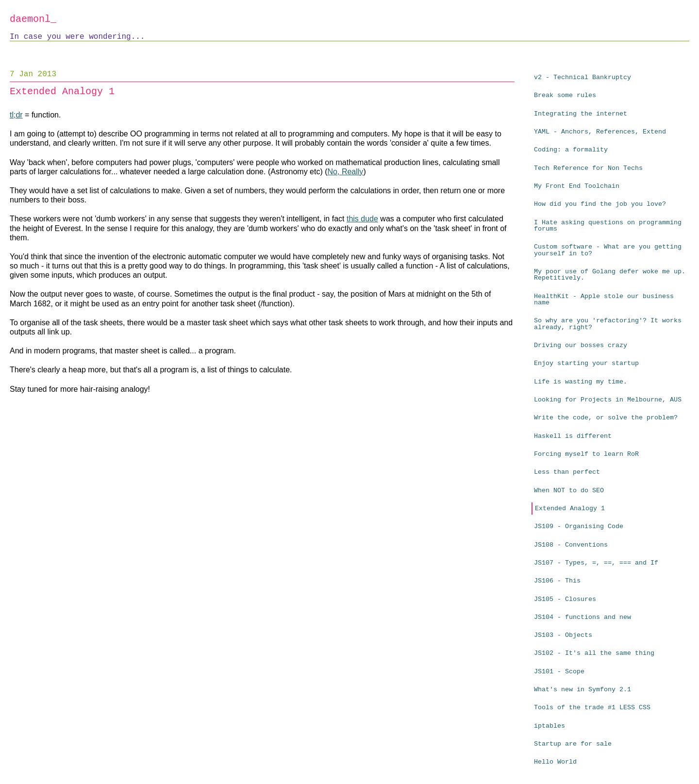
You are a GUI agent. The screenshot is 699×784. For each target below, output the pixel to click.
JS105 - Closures (565, 599)
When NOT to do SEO (569, 491)
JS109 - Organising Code (579, 526)
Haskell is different (573, 436)
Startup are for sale (573, 744)
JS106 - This (557, 581)
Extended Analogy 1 (570, 509)
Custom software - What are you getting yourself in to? (608, 250)
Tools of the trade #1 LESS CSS (592, 708)
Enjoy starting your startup (586, 363)
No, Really (346, 172)
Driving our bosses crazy (581, 345)
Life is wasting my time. (581, 382)
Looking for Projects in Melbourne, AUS (608, 400)
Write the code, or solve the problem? (606, 418)
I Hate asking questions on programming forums (608, 226)
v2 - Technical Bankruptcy (582, 77)
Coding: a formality (571, 150)
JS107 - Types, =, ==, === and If (596, 563)
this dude (362, 219)
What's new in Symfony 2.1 (582, 690)
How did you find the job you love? (600, 204)
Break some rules (565, 95)
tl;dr (16, 115)
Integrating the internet (581, 114)
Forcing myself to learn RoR (586, 454)
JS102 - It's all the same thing (594, 653)
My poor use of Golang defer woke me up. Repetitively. (610, 275)
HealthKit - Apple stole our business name (604, 300)
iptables (549, 726)
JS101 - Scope (559, 672)
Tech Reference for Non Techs (588, 168)
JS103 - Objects (563, 635)
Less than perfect (567, 472)
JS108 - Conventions (571, 545)
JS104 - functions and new (582, 617)
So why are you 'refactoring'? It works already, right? (608, 324)
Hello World (555, 762)
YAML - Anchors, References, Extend (600, 132)
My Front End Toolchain (577, 186)
